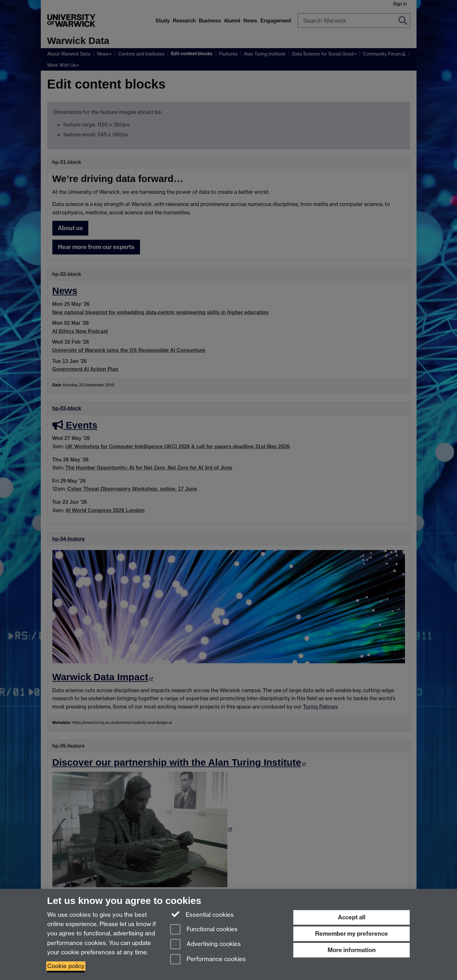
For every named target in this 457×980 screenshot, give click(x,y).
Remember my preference (352, 934)
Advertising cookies (206, 945)
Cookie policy (66, 966)
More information (352, 950)
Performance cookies (208, 960)
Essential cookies (202, 914)
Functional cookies (204, 930)
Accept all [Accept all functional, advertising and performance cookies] (352, 917)
